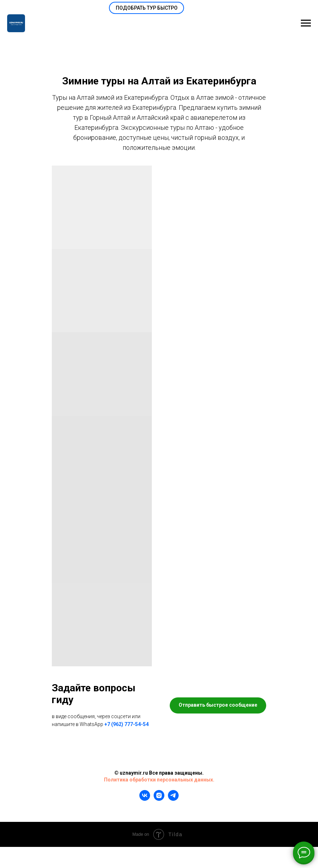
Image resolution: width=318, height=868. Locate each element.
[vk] (145, 799)
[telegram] (173, 799)
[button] (146, 8)
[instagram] (159, 799)
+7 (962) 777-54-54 (126, 724)
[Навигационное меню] (306, 23)
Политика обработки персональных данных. (159, 780)
